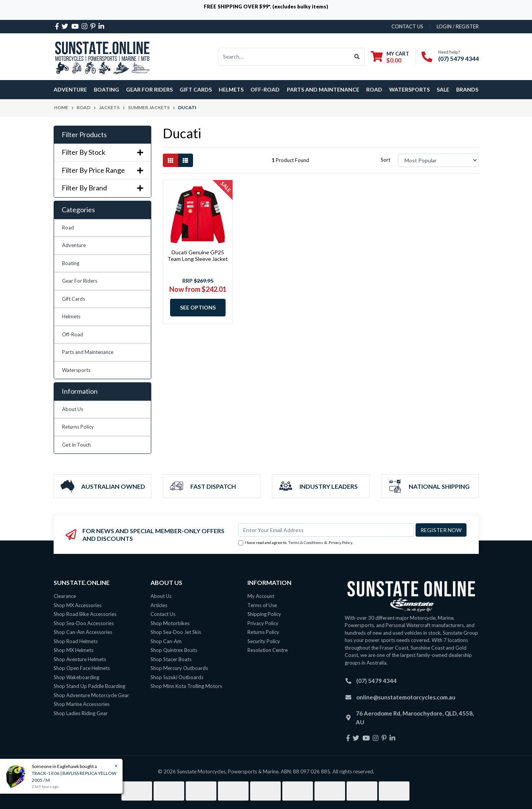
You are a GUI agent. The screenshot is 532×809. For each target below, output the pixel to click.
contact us (407, 26)
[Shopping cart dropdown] (390, 57)
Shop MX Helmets (74, 650)
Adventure (74, 245)
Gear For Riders (80, 281)
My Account (261, 596)
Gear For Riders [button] (149, 89)
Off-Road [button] (265, 89)
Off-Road (73, 334)
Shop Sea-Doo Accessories (84, 623)
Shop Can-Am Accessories (83, 632)
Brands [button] (467, 89)
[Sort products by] (438, 160)
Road (68, 228)
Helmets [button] (231, 89)
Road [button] (374, 89)
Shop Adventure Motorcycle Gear (91, 695)
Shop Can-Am (166, 641)
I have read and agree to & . (296, 543)
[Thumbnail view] (170, 160)
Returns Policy (78, 427)
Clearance (65, 596)
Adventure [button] (70, 89)
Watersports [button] (409, 89)
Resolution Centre (268, 650)
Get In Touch (76, 445)
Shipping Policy (264, 614)
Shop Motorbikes (170, 623)
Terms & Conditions (305, 542)
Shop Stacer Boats (171, 659)
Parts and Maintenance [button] (323, 89)
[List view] (185, 160)
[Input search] (284, 57)
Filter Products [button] (84, 135)
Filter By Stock (102, 152)
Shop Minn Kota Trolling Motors (186, 686)
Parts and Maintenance (88, 352)
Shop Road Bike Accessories (85, 614)
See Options (198, 307)
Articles (159, 605)
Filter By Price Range (102, 170)
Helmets (71, 316)
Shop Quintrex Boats (174, 650)
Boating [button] (106, 89)
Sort (385, 160)
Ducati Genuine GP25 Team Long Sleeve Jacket (198, 255)
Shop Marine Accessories (82, 704)
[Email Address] (326, 530)
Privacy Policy (340, 542)
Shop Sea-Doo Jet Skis (176, 632)
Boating (71, 263)
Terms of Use (262, 605)
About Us (73, 409)
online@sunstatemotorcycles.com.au (406, 697)
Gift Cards (196, 89)
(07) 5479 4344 (458, 58)
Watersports (76, 370)
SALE (443, 89)
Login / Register (458, 26)
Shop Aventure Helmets (80, 659)
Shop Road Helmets (76, 641)
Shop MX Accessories (78, 605)
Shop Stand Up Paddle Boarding (89, 686)
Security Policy (264, 641)
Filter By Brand (102, 188)
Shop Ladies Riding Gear (81, 713)
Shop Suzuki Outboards (177, 677)
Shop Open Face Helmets (82, 668)
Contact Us (163, 614)
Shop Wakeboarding (76, 677)
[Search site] (357, 57)
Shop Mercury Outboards (179, 668)
